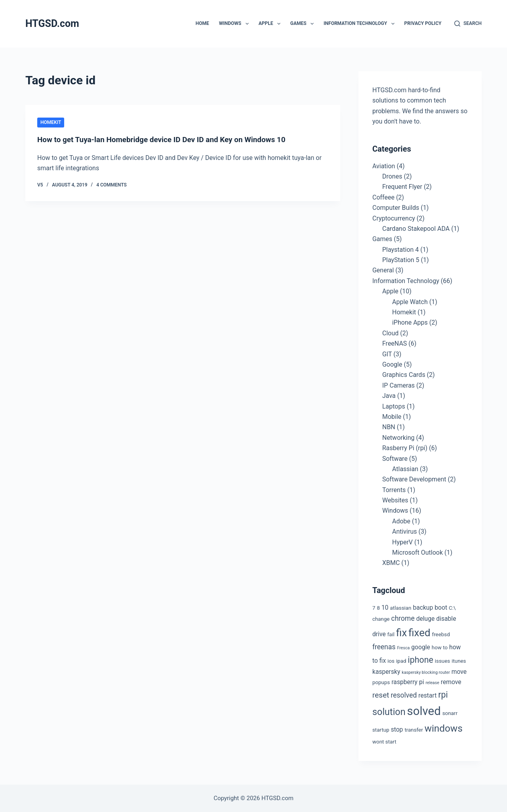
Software (395, 459)
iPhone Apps (410, 322)
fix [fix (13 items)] (401, 633)
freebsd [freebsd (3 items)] (441, 634)
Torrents (394, 490)
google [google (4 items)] (421, 647)
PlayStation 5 (401, 260)
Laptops (394, 406)
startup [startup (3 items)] (381, 730)
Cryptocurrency (394, 218)
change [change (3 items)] (381, 619)
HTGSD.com (52, 24)
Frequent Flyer (402, 187)
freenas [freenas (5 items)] (384, 647)
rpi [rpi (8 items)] (443, 695)
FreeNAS (395, 343)
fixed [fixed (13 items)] (419, 633)
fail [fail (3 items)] (391, 634)
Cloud (390, 333)
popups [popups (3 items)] (381, 682)
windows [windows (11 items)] (444, 728)
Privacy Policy (423, 23)
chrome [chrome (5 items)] (403, 618)
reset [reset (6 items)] (381, 695)
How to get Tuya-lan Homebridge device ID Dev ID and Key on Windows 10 (169, 139)
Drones (392, 176)
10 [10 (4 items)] (385, 608)
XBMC (391, 563)
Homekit (51, 122)
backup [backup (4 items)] (423, 608)
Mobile (392, 417)
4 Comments (112, 185)
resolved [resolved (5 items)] (404, 695)
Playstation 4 (400, 250)
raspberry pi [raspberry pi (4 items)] (408, 682)
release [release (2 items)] (432, 683)
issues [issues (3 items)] (442, 661)
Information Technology (360, 24)
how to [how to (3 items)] (440, 648)
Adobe (401, 521)
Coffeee (383, 197)
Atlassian (405, 469)
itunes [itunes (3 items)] (459, 661)
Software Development (414, 479)
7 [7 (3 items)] (374, 608)
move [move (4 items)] (459, 672)
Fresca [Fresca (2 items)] (404, 648)
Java (389, 396)
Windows (235, 24)
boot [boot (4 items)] (441, 608)
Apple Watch (410, 302)
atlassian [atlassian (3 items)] (401, 608)
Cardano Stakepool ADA (416, 229)
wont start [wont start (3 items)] (384, 742)
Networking (398, 438)
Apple (271, 24)
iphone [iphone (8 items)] (421, 660)
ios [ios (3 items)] (391, 661)
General (383, 270)
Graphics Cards (404, 375)
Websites (395, 500)
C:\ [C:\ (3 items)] (452, 608)
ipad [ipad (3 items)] (401, 661)
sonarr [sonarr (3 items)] (450, 713)
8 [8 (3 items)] (378, 608)
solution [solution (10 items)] (389, 712)
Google (392, 364)
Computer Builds (396, 208)
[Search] (468, 24)
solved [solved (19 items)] (424, 711)
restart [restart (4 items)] (427, 695)
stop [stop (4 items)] (397, 729)
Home (202, 23)
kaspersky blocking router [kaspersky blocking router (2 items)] (426, 672)
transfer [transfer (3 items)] (414, 730)
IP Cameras (398, 385)
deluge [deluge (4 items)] (426, 619)
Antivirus (405, 532)
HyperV (402, 542)
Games (304, 24)
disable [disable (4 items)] (446, 619)
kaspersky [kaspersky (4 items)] (386, 672)
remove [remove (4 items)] (451, 682)
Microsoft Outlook (417, 552)
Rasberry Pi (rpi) (405, 448)
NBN (389, 427)
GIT (387, 354)
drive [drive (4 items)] (379, 634)
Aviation (384, 166)
